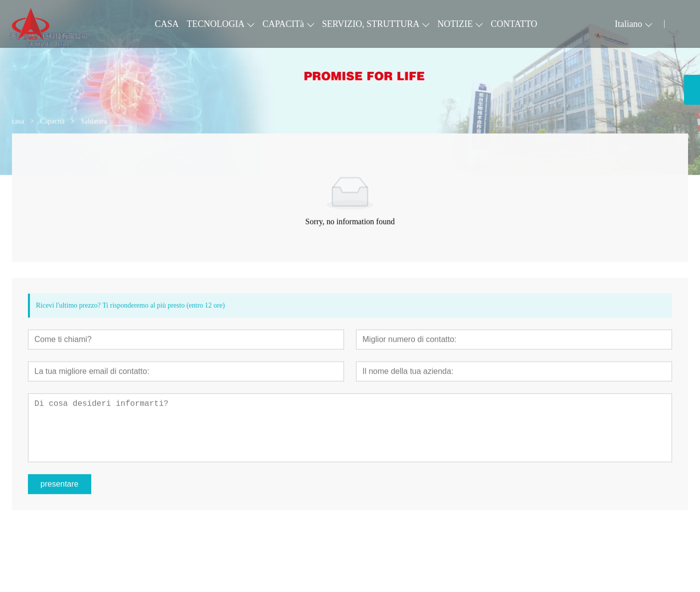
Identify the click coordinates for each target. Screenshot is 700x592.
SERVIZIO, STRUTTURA (371, 24)
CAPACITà (283, 24)
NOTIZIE (455, 24)
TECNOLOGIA (215, 24)
